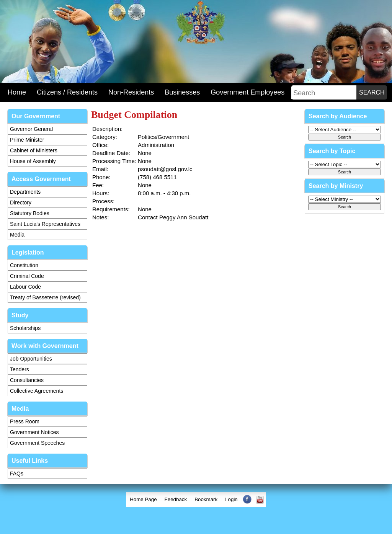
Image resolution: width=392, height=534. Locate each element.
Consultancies (27, 380)
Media (17, 235)
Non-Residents (131, 92)
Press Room (25, 421)
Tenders (20, 369)
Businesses (182, 92)
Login (231, 499)
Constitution (24, 265)
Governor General (31, 129)
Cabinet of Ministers (34, 150)
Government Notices (34, 432)
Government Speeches (37, 443)
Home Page (143, 499)
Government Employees (247, 92)
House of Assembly (33, 161)
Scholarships (25, 328)
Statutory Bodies (30, 213)
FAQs (17, 474)
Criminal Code (27, 276)
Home (17, 92)
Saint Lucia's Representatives (45, 224)
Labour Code (25, 287)
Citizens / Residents (67, 92)
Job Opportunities (31, 359)
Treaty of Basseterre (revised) (45, 297)
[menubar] (196, 500)
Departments (25, 192)
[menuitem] (143, 500)
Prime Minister (27, 140)
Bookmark (206, 499)
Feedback (176, 499)
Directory (21, 202)
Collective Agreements (37, 391)
